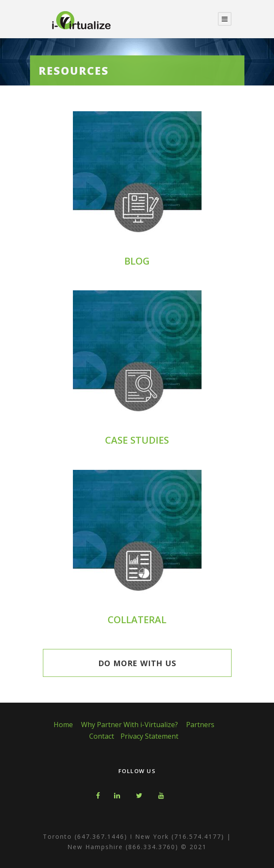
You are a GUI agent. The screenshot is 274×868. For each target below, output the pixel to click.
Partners (200, 725)
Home (63, 725)
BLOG (137, 261)
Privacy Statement (149, 736)
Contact (102, 736)
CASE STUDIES (137, 440)
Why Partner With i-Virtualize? (129, 725)
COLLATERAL (137, 619)
